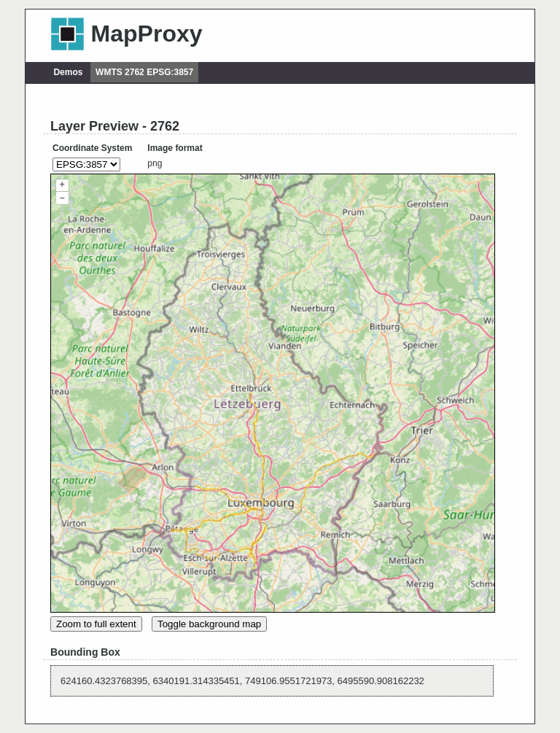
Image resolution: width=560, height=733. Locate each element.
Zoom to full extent (96, 624)
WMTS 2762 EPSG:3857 (144, 72)
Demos (68, 72)
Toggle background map (209, 624)
